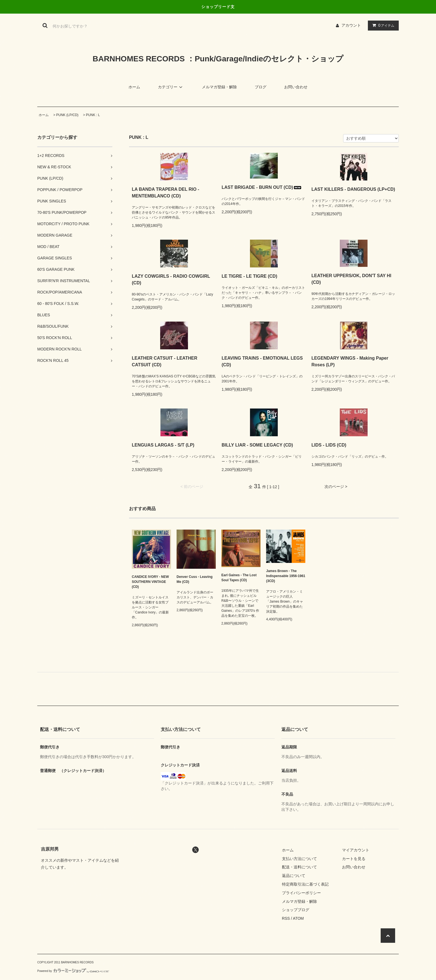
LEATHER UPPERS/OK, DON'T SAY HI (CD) (351, 279)
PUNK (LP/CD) (67, 115)
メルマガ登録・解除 (219, 87)
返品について (294, 876)
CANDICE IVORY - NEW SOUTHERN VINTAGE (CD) (150, 582)
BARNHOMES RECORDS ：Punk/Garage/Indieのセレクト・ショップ (218, 59)
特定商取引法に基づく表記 (305, 884)
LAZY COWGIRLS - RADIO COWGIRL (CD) (171, 280)
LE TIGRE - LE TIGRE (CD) (249, 276)
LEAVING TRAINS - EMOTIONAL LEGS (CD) (262, 361)
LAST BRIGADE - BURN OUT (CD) (262, 187)
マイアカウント (356, 850)
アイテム (382, 25)
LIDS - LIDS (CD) (329, 445)
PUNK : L (93, 115)
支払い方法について (299, 859)
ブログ (261, 87)
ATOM (298, 918)
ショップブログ (296, 910)
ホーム (134, 87)
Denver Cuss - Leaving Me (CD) (195, 579)
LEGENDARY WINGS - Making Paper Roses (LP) (350, 361)
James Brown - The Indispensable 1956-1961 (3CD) (286, 576)
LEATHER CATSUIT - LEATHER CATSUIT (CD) (165, 361)
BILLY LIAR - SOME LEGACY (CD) (257, 445)
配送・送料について (299, 867)
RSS (286, 918)
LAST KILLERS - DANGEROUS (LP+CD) (353, 189)
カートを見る (354, 859)
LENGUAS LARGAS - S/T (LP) (163, 445)
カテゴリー (171, 87)
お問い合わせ (296, 87)
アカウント (351, 25)
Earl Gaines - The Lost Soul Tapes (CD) (239, 578)
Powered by (73, 971)
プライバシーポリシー (301, 893)
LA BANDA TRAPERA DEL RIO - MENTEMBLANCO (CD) (165, 193)
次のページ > (336, 487)
